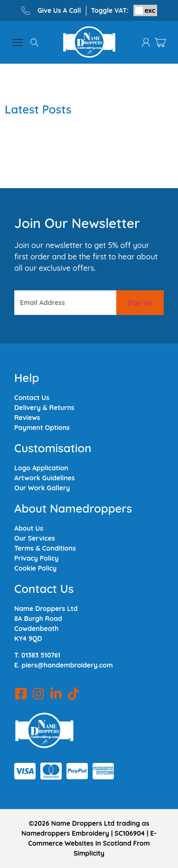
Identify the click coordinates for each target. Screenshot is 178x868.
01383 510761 (41, 655)
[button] (18, 43)
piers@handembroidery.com (67, 665)
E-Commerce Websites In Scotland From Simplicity (92, 843)
